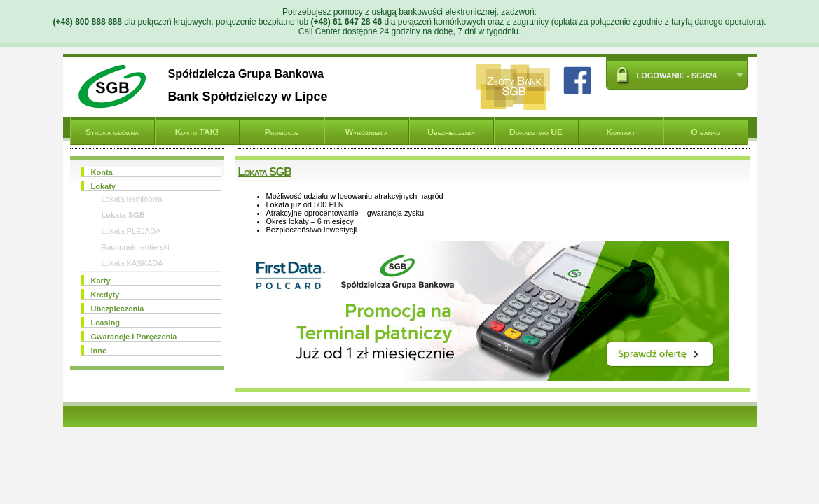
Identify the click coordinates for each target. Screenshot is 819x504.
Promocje (282, 132)
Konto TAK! (197, 132)
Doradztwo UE (536, 132)
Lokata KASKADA (132, 263)
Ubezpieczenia (451, 132)
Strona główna (112, 132)
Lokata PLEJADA (131, 231)
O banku (706, 132)
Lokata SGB (123, 215)
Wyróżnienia (367, 132)
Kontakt (620, 132)
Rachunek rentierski (136, 247)
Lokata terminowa (132, 199)
